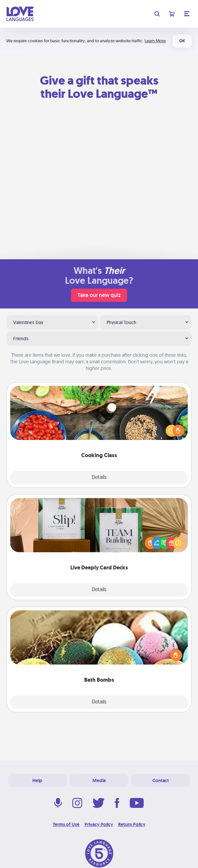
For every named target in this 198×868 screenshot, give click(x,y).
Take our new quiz (99, 295)
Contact (161, 780)
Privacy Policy (99, 824)
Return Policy (132, 824)
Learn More (155, 41)
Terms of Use (66, 824)
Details (99, 478)
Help (37, 780)
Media (99, 780)
